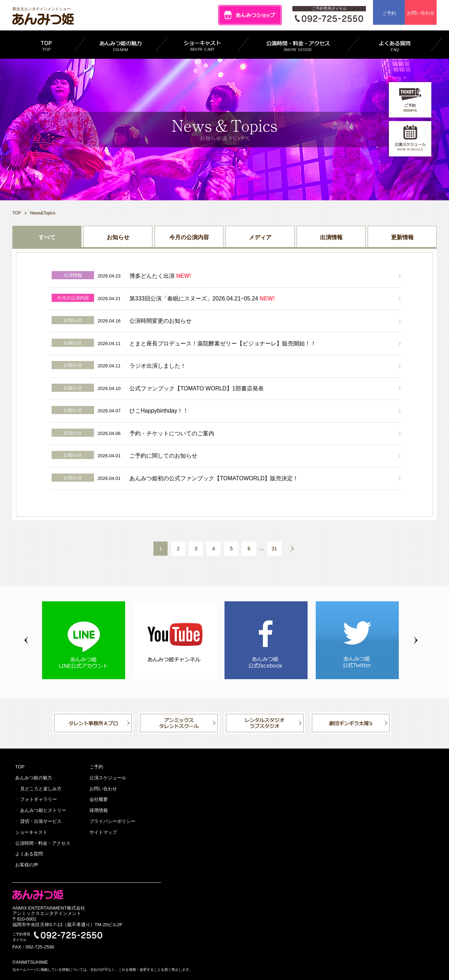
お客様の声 (27, 865)
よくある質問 (29, 854)
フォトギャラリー (39, 799)
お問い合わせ (421, 13)
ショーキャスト (31, 832)
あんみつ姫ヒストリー (43, 810)
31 (274, 549)
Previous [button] (26, 640)
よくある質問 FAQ (395, 45)
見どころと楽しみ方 (41, 789)
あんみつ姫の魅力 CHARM (121, 45)
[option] (88, 640)
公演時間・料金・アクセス (43, 843)
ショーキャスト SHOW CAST (202, 45)
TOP (46, 45)
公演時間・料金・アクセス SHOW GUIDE (298, 45)
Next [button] (416, 640)
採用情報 (99, 810)
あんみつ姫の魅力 (34, 778)
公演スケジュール (108, 778)
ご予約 (389, 13)
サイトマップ (103, 832)
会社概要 (99, 799)
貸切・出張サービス (41, 821)
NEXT (292, 549)
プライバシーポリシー (112, 821)
